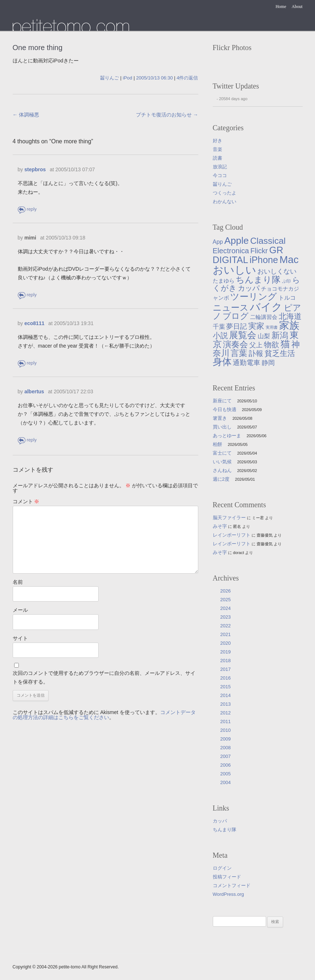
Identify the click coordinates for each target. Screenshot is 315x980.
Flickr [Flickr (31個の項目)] (259, 251)
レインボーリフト (232, 535)
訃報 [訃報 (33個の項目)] (256, 353)
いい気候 (222, 462)
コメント (26, 501)
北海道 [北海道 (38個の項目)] (290, 316)
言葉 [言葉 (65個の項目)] (239, 353)
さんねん (222, 470)
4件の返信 (187, 78)
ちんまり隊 (225, 830)
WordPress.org (228, 894)
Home (281, 7)
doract (239, 553)
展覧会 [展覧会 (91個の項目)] (243, 335)
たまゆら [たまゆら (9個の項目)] (224, 281)
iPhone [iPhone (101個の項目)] (264, 260)
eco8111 (34, 323)
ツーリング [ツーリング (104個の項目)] (254, 296)
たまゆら (71, 25)
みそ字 (220, 526)
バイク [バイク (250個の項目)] (266, 307)
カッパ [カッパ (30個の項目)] (249, 288)
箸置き (220, 418)
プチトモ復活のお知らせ (167, 115)
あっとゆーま (227, 436)
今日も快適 (225, 409)
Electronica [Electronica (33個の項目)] (231, 251)
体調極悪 (26, 115)
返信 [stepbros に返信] (28, 210)
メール (20, 610)
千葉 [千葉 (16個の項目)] (219, 327)
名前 (18, 582)
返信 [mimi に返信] (28, 295)
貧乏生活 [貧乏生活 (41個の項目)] (280, 353)
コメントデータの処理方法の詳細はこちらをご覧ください (104, 715)
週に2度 (221, 479)
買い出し (222, 427)
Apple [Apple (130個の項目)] (237, 241)
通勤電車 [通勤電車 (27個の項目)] (246, 362)
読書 (217, 158)
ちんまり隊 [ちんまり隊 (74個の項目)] (258, 280)
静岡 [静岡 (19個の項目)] (268, 363)
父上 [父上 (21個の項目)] (256, 345)
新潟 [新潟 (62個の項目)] (280, 335)
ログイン (222, 868)
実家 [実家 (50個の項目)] (256, 326)
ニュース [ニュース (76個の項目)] (231, 307)
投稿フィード (227, 877)
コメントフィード (232, 885)
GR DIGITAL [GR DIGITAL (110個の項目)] (248, 255)
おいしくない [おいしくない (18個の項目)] (277, 271)
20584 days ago (233, 99)
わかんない (225, 202)
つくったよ (225, 193)
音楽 (217, 149)
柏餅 (217, 444)
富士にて (222, 453)
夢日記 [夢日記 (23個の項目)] (237, 326)
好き (217, 141)
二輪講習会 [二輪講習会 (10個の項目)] (264, 317)
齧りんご (109, 78)
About (297, 7)
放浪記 (220, 167)
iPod (128, 78)
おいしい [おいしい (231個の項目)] (235, 270)
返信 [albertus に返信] (28, 440)
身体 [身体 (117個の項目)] (222, 362)
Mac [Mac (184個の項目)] (289, 260)
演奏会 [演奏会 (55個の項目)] (235, 345)
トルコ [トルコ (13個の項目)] (287, 298)
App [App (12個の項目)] (218, 242)
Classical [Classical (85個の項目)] (268, 241)
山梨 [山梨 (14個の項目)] (264, 336)
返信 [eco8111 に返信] (28, 363)
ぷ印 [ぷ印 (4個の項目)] (286, 281)
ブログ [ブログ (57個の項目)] (236, 316)
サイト (20, 638)
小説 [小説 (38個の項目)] (220, 335)
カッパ (220, 821)
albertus (34, 391)
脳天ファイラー (229, 518)
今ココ (220, 175)
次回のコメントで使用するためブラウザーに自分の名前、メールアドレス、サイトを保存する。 (104, 677)
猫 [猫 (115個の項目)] (285, 344)
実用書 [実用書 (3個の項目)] (272, 327)
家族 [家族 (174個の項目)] (289, 325)
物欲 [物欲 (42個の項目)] (272, 345)
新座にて (222, 401)
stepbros (35, 169)
